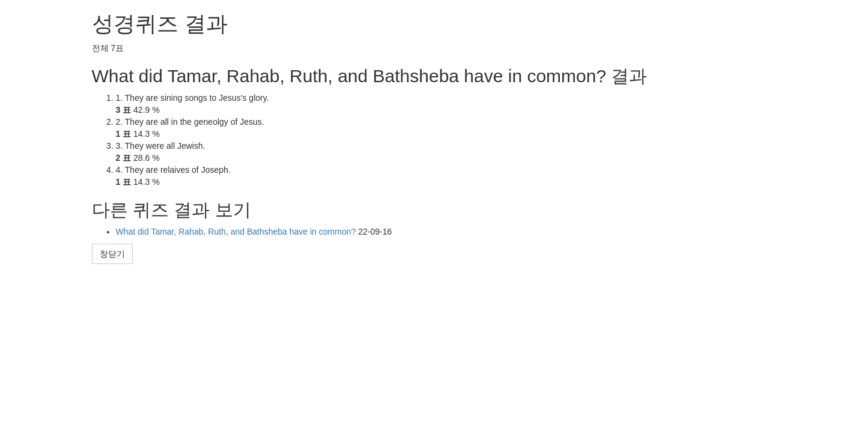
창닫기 (112, 254)
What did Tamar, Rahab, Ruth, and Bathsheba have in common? (237, 232)
